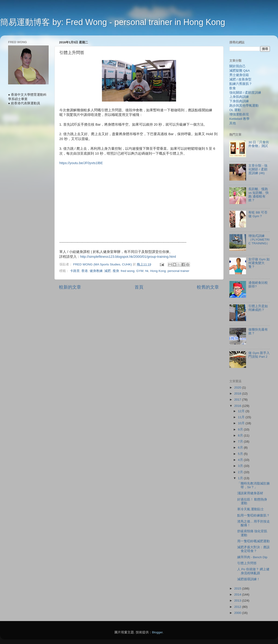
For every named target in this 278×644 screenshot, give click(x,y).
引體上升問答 (247, 563)
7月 (241, 442)
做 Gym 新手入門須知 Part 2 (259, 355)
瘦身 (116, 271)
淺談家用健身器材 (250, 493)
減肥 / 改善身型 (240, 79)
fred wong (128, 271)
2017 (238, 400)
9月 (241, 429)
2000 (238, 613)
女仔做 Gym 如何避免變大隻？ (259, 263)
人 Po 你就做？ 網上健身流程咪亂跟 (253, 571)
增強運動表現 (239, 114)
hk (147, 271)
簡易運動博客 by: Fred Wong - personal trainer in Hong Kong (113, 22)
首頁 (139, 287)
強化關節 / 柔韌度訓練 (245, 93)
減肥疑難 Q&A (240, 71)
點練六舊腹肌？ (241, 84)
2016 (238, 406)
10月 (242, 423)
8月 (241, 435)
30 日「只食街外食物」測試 (259, 144)
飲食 (233, 88)
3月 (241, 466)
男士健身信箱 (239, 75)
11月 (242, 417)
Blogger (157, 632)
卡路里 (75, 271)
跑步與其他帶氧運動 (244, 106)
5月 (241, 454)
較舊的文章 (208, 287)
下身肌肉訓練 (239, 101)
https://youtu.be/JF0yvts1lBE (81, 163)
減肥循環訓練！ (249, 579)
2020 (238, 387)
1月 (241, 478)
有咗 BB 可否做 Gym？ (258, 214)
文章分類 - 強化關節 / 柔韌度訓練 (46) (258, 169)
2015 (238, 588)
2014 (238, 595)
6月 (241, 448)
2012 (238, 607)
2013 (238, 601)
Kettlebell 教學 (239, 119)
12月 (242, 411)
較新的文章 (70, 287)
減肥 (107, 271)
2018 (238, 394)
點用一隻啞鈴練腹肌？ (253, 515)
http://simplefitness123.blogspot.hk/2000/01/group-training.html (128, 257)
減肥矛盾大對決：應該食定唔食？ (253, 549)
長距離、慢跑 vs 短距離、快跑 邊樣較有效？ (258, 195)
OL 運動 (235, 110)
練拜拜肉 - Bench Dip (252, 557)
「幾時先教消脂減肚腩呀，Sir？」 (253, 485)
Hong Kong (158, 271)
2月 (241, 472)
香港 (85, 271)
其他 (233, 123)
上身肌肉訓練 (239, 97)
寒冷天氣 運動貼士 (251, 509)
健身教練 (96, 271)
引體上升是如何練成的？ (258, 308)
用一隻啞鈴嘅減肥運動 (253, 541)
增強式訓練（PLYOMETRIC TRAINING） (259, 240)
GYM (140, 271)
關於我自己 (237, 66)
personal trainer (178, 271)
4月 (241, 460)
